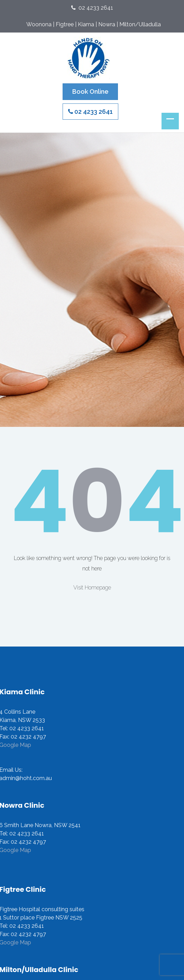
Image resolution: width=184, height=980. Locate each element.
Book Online (90, 91)
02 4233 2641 (92, 8)
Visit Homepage (92, 588)
